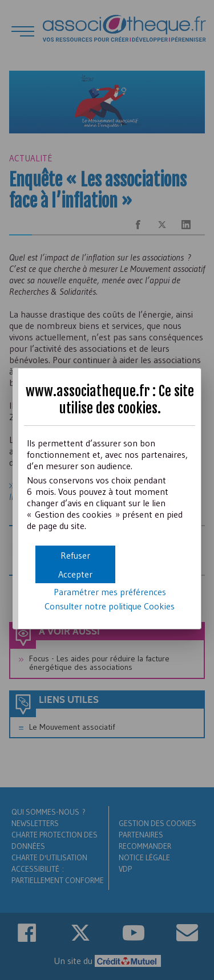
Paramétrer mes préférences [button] (110, 592)
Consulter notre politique (110, 606)
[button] (75, 574)
